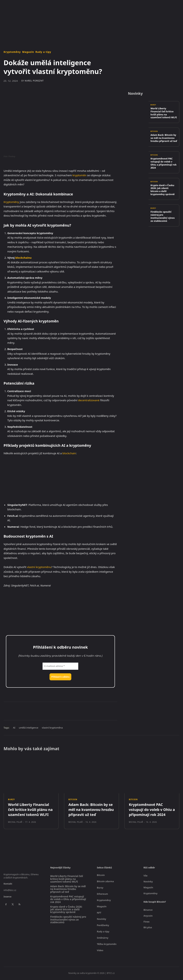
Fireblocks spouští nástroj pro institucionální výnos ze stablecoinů (163, 216)
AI (14, 728)
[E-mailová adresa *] (60, 666)
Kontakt (8, 885)
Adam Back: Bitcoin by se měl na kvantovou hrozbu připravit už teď (164, 138)
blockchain (69, 453)
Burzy (154, 106)
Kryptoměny (12, 52)
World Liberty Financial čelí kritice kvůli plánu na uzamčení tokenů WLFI (164, 113)
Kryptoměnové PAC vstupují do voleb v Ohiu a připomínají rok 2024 (164, 163)
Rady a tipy (43, 52)
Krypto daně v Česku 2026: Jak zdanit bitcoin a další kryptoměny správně (163, 190)
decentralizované (89, 400)
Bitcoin (154, 132)
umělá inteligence (29, 728)
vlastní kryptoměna (52, 728)
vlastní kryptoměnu (39, 567)
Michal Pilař (15, 823)
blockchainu (24, 258)
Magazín (28, 52)
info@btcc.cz (10, 891)
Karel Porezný (34, 81)
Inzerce (8, 898)
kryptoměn (79, 175)
